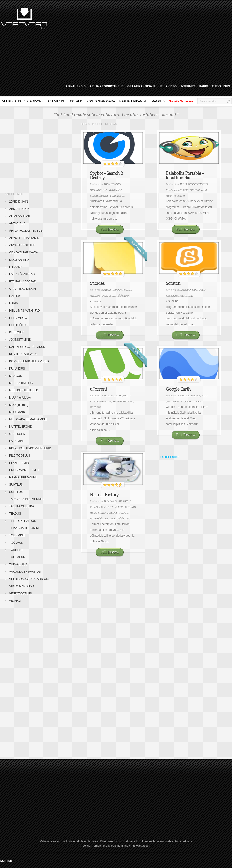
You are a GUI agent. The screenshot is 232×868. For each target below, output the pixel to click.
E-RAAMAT (17, 267)
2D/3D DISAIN (18, 202)
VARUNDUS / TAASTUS (25, 572)
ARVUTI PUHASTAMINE (25, 238)
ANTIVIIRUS (56, 101)
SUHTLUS (16, 485)
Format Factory (104, 495)
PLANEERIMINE (20, 463)
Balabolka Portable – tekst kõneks (185, 175)
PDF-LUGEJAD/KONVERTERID (30, 448)
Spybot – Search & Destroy (107, 175)
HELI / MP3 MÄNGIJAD (25, 311)
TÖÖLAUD (75, 101)
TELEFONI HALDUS (23, 521)
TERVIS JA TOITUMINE (25, 528)
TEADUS (197, 401)
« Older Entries (169, 457)
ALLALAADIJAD (113, 395)
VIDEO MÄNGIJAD (22, 586)
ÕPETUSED (199, 290)
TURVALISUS (221, 86)
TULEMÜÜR (17, 557)
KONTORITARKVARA (101, 101)
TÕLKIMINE (17, 535)
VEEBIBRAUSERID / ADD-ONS (23, 101)
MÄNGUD (158, 101)
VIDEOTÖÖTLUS (119, 519)
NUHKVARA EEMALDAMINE (28, 419)
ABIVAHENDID (75, 86)
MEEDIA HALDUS (123, 401)
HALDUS (15, 296)
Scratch (173, 283)
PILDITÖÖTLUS (99, 519)
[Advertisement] (101, 41)
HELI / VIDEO (168, 86)
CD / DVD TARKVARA (24, 252)
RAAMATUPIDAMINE (133, 101)
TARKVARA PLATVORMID (26, 499)
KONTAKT (7, 861)
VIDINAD (95, 301)
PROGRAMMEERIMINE (179, 296)
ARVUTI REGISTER (22, 245)
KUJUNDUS (17, 369)
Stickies (97, 283)
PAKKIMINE (17, 441)
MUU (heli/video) (175, 196)
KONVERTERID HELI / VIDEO (29, 361)
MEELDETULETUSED (103, 296)
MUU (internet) (19, 405)
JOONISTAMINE (20, 340)
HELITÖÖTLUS (108, 507)
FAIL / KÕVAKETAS (22, 274)
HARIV (203, 86)
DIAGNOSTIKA (98, 190)
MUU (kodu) (184, 401)
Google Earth (178, 389)
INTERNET (188, 86)
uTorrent (98, 389)
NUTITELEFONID (21, 427)
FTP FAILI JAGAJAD (23, 282)
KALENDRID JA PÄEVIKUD (27, 347)
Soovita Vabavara (181, 101)
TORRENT (96, 407)
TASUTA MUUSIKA (22, 506)
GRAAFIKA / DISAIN (141, 86)
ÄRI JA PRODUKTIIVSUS (106, 86)
